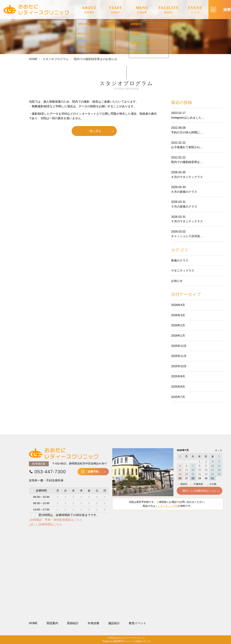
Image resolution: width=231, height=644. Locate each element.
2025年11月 (179, 356)
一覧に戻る (94, 131)
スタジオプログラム (56, 59)
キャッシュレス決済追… (187, 236)
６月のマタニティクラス (187, 177)
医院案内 (52, 623)
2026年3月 (178, 315)
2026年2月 (178, 325)
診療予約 (93, 472)
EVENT (195, 10)
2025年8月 (178, 387)
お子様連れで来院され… (187, 147)
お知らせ (177, 281)
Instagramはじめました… (188, 118)
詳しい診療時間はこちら (46, 524)
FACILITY (169, 10)
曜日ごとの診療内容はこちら (199, 491)
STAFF (116, 10)
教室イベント (138, 623)
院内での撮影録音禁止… (187, 162)
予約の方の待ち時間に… (187, 132)
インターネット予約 (167, 506)
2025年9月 (178, 376)
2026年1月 (178, 336)
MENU (142, 10)
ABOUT (89, 10)
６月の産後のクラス (184, 192)
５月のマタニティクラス (187, 221)
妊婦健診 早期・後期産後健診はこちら (56, 520)
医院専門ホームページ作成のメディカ (132, 641)
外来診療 (93, 623)
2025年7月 (178, 397)
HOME (33, 59)
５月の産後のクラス (184, 207)
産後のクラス (180, 260)
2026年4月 (178, 305)
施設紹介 (114, 623)
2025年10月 (179, 366)
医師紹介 (73, 623)
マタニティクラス (183, 271)
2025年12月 (179, 346)
